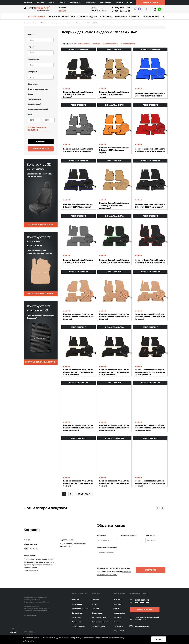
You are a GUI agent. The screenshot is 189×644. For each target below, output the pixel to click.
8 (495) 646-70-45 (121, 8)
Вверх (13, 632)
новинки (96, 44)
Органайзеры (106, 17)
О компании (28, 2)
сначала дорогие (128, 44)
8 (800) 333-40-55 (121, 11)
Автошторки (121, 17)
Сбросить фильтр (41, 149)
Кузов (30, 94)
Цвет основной (34, 104)
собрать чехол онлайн (41, 225)
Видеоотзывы (91, 2)
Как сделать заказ (99, 617)
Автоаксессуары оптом (101, 622)
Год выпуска (33, 59)
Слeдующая (84, 494)
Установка (117, 604)
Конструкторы (105, 2)
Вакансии (117, 622)
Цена (30, 114)
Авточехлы (54, 17)
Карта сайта (118, 626)
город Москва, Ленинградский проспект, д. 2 (147, 618)
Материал (32, 72)
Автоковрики (68, 17)
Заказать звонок (151, 2)
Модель (31, 47)
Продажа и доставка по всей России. (36, 602)
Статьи (116, 609)
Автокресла (135, 17)
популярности (84, 44)
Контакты (119, 2)
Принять (159, 639)
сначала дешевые (111, 44)
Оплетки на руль (151, 17)
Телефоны (143, 594)
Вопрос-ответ (119, 631)
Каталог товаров (36, 17)
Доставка (40, 2)
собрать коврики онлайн (40, 294)
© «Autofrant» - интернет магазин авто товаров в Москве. (35, 599)
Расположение (34, 99)
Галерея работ (75, 2)
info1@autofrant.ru (142, 626)
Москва (62, 10)
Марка (31, 34)
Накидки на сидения (87, 17)
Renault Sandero (78, 49)
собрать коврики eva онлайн (41, 362)
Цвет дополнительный (38, 109)
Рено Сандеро (114, 49)
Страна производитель (38, 89)
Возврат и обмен (98, 626)
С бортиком (33, 84)
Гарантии (62, 2)
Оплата (51, 2)
